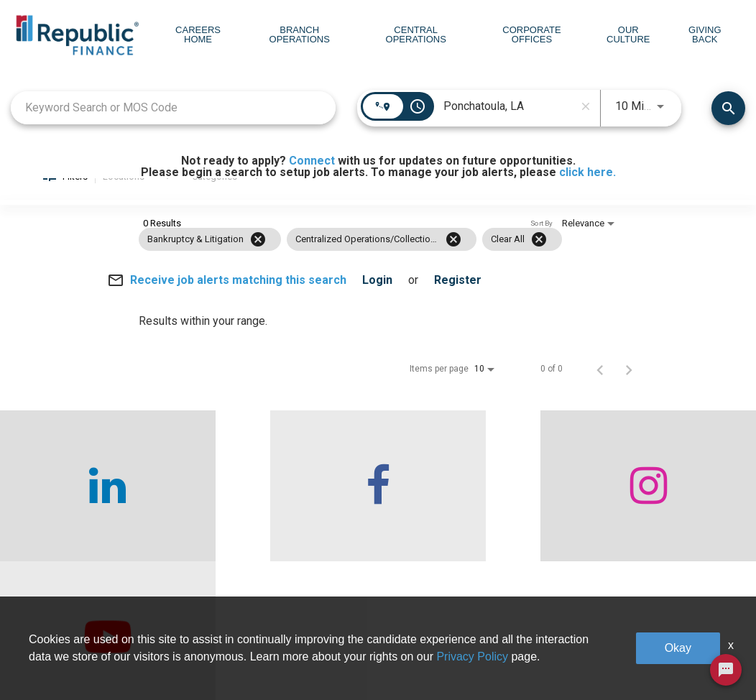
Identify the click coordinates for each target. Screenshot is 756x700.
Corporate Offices (531, 34)
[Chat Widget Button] (726, 670)
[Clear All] (539, 258)
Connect (312, 161)
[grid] (350, 258)
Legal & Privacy (633, 658)
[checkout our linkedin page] (94, 505)
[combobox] (173, 125)
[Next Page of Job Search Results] (629, 387)
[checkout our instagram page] (472, 505)
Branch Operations (300, 34)
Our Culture (628, 34)
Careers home (189, 658)
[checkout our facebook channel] (283, 505)
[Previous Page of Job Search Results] (600, 387)
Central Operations (416, 34)
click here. (587, 172)
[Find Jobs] (728, 125)
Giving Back (705, 34)
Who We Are (185, 627)
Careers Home (198, 34)
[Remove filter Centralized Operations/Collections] (453, 258)
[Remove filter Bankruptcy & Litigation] (258, 258)
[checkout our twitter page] (661, 505)
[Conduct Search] (728, 125)
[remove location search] (586, 123)
